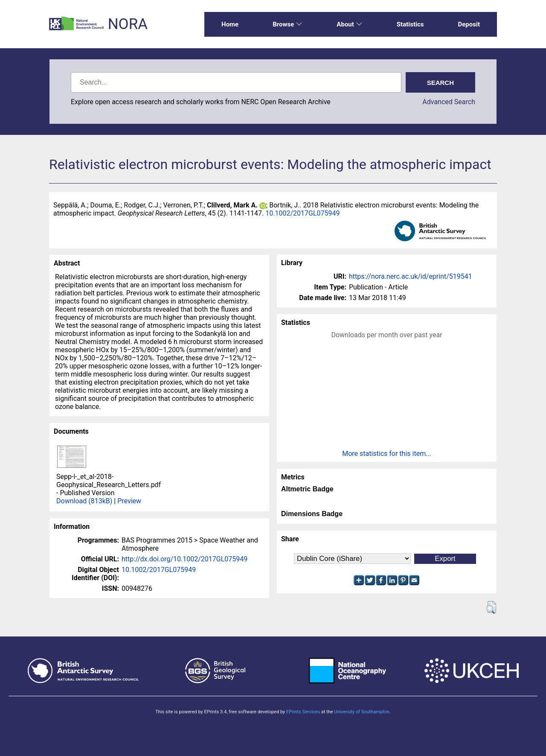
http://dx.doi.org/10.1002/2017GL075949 (184, 559)
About (349, 24)
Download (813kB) (84, 501)
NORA (128, 24)
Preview (129, 501)
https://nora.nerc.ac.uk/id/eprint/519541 (411, 276)
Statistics (410, 24)
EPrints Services (303, 712)
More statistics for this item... (387, 454)
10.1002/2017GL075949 (302, 213)
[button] (491, 607)
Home (230, 24)
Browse (288, 24)
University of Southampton (362, 712)
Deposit (469, 24)
